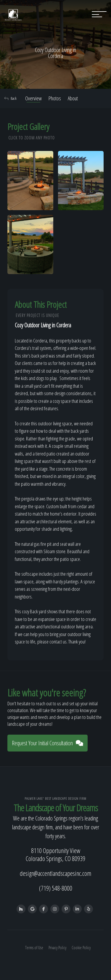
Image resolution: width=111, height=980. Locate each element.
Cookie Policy (81, 948)
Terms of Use (34, 948)
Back (11, 98)
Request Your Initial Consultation (48, 743)
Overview (33, 98)
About (73, 98)
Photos (55, 98)
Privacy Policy (57, 948)
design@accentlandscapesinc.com (55, 873)
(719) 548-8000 (56, 888)
